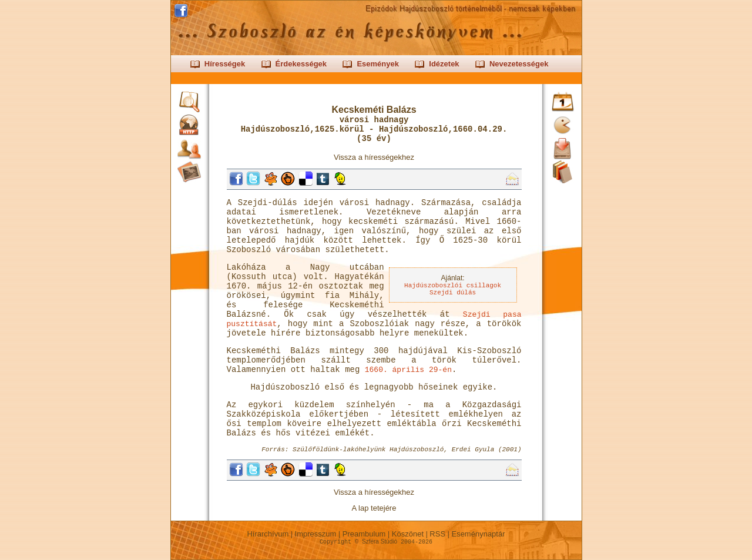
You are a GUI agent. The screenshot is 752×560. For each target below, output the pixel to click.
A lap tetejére (374, 508)
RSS (438, 534)
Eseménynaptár (478, 534)
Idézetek (444, 64)
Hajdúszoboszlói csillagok (453, 286)
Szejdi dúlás (453, 293)
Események (378, 64)
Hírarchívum (268, 534)
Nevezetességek (519, 64)
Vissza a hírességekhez (374, 157)
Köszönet (407, 534)
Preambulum (364, 534)
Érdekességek (301, 64)
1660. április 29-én (408, 370)
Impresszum (315, 534)
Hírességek (225, 64)
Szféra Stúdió (380, 541)
